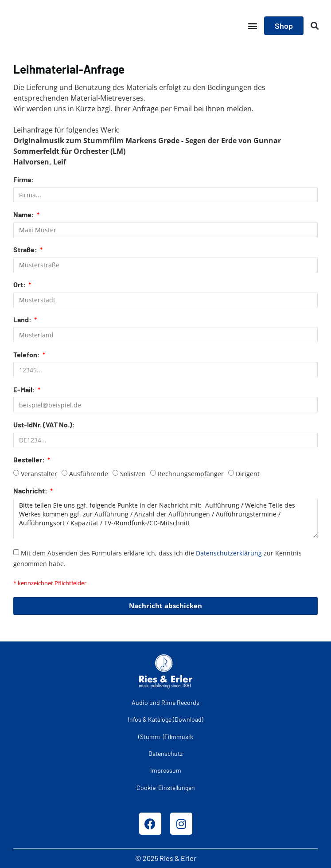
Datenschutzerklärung (229, 553)
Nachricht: (31, 491)
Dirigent (248, 474)
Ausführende (89, 474)
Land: (23, 320)
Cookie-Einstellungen (166, 788)
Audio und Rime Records (165, 702)
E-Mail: (25, 390)
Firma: (23, 180)
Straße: (26, 250)
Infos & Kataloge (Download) (165, 719)
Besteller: (30, 460)
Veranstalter (39, 474)
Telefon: (27, 355)
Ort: (20, 285)
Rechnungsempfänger (191, 474)
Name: (24, 215)
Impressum (166, 770)
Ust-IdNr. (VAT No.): (44, 425)
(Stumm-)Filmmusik (166, 737)
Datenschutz (165, 753)
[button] (252, 26)
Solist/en (133, 474)
